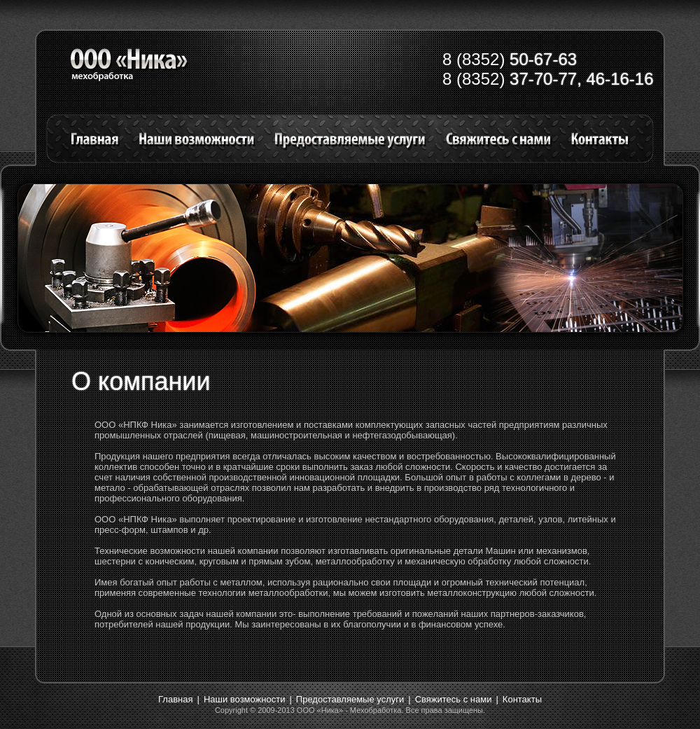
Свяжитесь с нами (454, 699)
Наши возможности (245, 699)
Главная (175, 699)
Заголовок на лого (130, 65)
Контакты (522, 699)
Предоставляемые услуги (350, 699)
